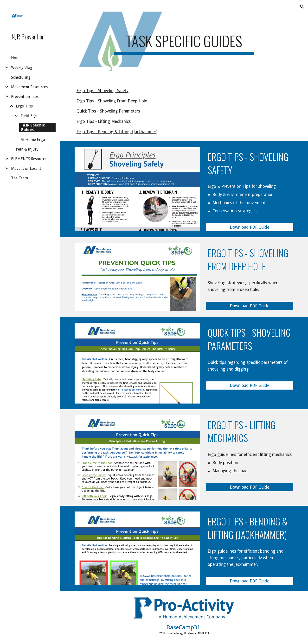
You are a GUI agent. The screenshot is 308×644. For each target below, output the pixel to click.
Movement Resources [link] (29, 87)
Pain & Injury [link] (27, 149)
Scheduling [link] (21, 77)
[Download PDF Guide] (250, 227)
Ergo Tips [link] (24, 106)
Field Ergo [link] (30, 116)
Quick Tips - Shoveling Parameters (108, 111)
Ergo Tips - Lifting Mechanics (104, 121)
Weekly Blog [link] (22, 67)
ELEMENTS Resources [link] (30, 159)
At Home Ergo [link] (33, 140)
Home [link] (16, 58)
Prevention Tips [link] (25, 97)
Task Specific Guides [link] (33, 127)
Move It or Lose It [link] (26, 168)
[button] (302, 7)
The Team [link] (19, 178)
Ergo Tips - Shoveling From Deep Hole (112, 101)
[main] (184, 41)
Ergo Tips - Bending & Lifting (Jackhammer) (117, 132)
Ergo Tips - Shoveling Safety (103, 91)
